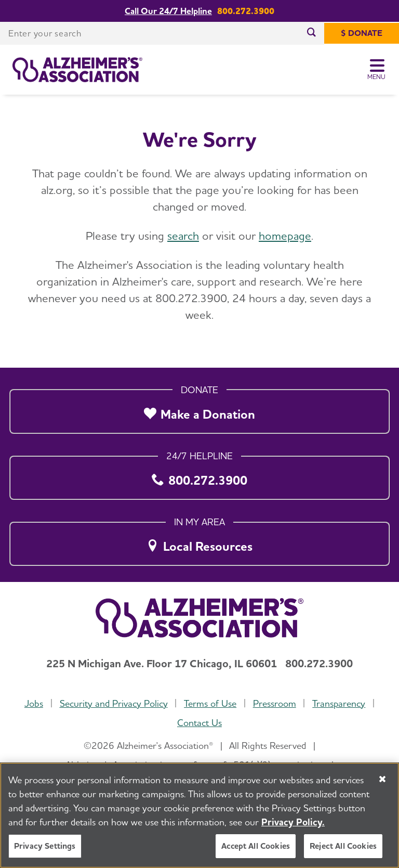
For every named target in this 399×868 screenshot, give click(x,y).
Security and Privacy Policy (114, 703)
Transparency (339, 703)
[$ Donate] (362, 33)
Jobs (34, 703)
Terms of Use (210, 703)
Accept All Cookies (256, 855)
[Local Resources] (199, 541)
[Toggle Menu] (377, 70)
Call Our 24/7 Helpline (168, 11)
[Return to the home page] (77, 70)
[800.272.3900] (199, 475)
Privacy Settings (45, 855)
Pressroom (275, 703)
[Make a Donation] (199, 409)
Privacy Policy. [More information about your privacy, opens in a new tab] (293, 831)
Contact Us (199, 723)
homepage (285, 236)
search (183, 236)
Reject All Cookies (343, 855)
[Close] (382, 788)
